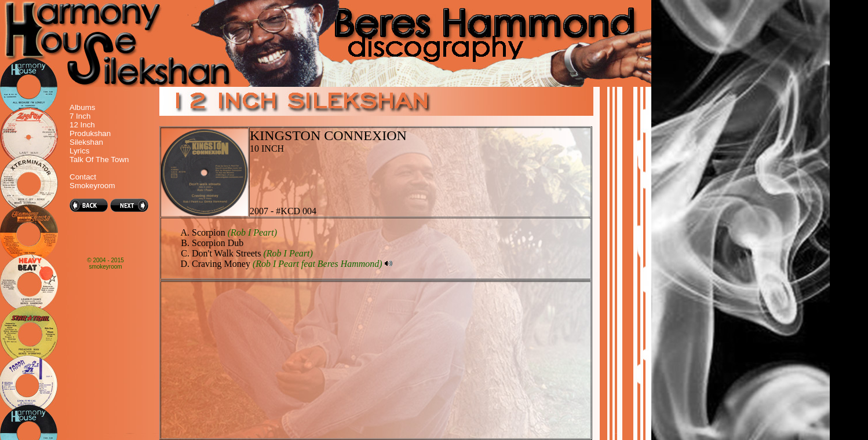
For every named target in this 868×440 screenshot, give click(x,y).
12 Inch (82, 125)
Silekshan (86, 142)
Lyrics (79, 151)
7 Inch (80, 116)
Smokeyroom (92, 186)
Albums (82, 107)
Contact (83, 177)
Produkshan (90, 133)
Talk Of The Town (99, 159)
